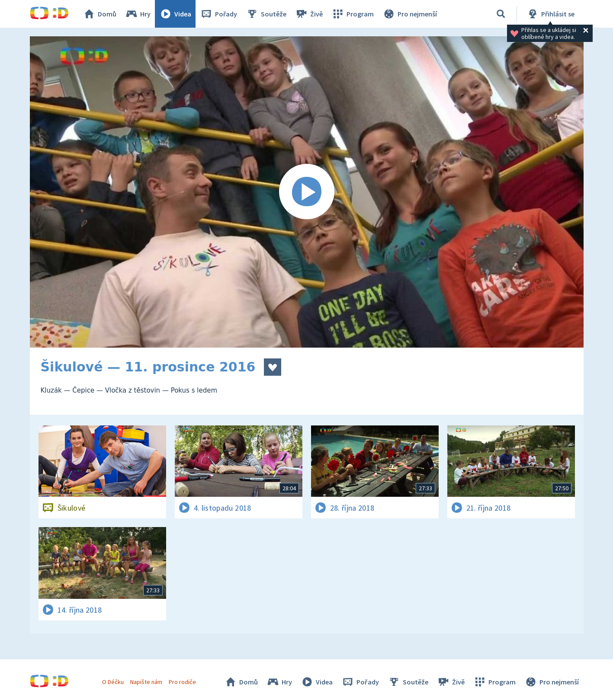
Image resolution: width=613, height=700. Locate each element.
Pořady (218, 14)
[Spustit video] (307, 192)
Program (353, 14)
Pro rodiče (182, 682)
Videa (175, 14)
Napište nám (146, 682)
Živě (309, 14)
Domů (99, 14)
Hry (138, 14)
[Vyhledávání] (501, 14)
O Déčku (113, 682)
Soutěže (266, 14)
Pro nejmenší (410, 14)
